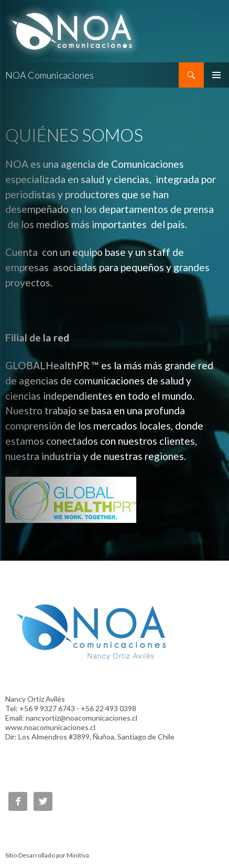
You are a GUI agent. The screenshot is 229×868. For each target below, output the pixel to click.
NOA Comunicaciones (50, 75)
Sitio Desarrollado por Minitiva (47, 855)
